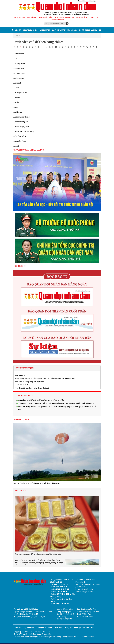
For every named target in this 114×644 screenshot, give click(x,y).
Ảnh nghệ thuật (20, 141)
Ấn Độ (16, 107)
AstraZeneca (19, 54)
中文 (87, 17)
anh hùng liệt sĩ (20, 136)
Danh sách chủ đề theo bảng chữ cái (39, 42)
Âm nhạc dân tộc (20, 93)
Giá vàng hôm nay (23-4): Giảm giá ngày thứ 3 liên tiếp (38, 554)
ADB (15, 59)
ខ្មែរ (97, 17)
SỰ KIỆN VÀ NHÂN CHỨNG (64, 17)
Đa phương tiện (45, 30)
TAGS (17, 35)
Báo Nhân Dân (21, 375)
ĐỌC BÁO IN (32, 17)
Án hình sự (18, 112)
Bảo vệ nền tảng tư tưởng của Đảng (65, 30)
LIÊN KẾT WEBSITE (24, 368)
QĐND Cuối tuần (45, 17)
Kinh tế (81, 30)
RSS (93, 627)
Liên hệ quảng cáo (82, 627)
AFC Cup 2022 (19, 63)
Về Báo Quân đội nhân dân (24, 627)
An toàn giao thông (21, 117)
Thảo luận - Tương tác (63, 627)
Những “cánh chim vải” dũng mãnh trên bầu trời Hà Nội (37, 483)
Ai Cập (16, 88)
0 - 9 (16, 47)
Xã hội (87, 30)
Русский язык (58, 20)
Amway (17, 97)
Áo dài (16, 146)
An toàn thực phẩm (21, 127)
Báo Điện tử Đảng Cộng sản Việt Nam (30, 382)
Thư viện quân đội (22, 385)
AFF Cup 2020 (19, 68)
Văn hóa (94, 30)
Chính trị (18, 30)
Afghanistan (19, 78)
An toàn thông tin (21, 122)
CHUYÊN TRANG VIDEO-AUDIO (29, 150)
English (80, 17)
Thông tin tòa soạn (44, 627)
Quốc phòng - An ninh (30, 30)
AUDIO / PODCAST (26, 395)
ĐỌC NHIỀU (21, 491)
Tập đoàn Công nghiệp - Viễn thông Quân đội (32, 388)
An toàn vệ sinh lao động (24, 131)
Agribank (17, 83)
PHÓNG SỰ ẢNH (21, 419)
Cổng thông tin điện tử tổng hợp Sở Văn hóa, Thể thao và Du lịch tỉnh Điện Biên (45, 379)
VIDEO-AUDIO (20, 17)
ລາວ (93, 17)
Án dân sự (17, 102)
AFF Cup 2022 (19, 73)
